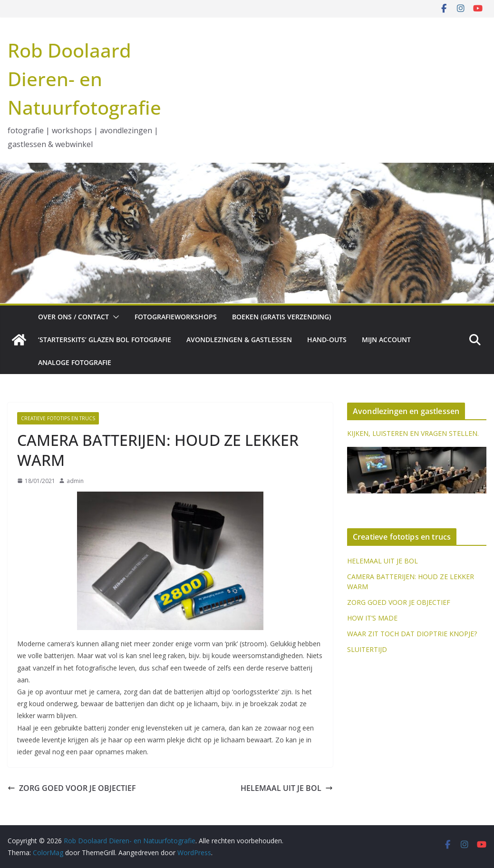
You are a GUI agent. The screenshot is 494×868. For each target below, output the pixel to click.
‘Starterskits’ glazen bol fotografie (105, 340)
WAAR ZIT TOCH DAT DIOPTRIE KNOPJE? (412, 634)
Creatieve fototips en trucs (58, 418)
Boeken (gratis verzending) (281, 317)
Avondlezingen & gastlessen (239, 340)
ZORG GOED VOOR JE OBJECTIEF (72, 788)
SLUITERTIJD (367, 649)
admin (75, 481)
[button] (114, 317)
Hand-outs (327, 340)
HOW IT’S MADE (372, 618)
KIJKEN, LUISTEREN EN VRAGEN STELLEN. (413, 433)
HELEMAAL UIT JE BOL (287, 788)
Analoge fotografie (75, 362)
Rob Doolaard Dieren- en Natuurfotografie (84, 79)
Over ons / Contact (73, 317)
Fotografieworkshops (176, 317)
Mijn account (386, 340)
